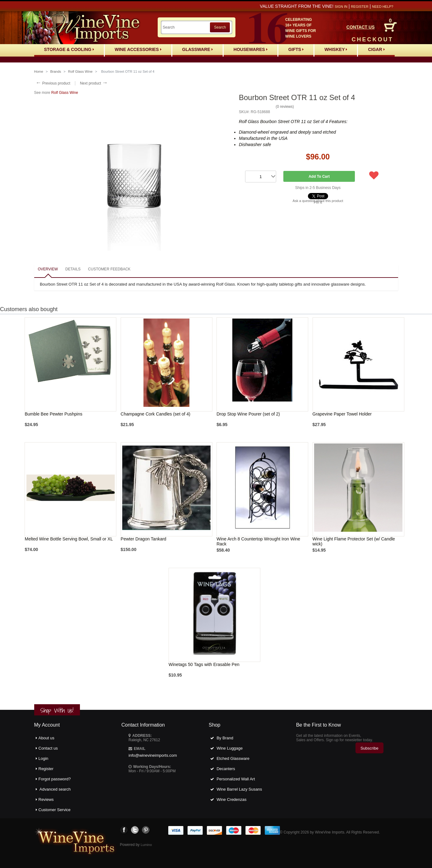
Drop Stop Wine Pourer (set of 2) (248, 414)
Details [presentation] (73, 269)
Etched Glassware (233, 758)
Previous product (53, 83)
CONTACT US (361, 27)
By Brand (225, 738)
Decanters (226, 769)
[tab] (48, 270)
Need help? (383, 7)
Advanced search (55, 789)
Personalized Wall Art (236, 779)
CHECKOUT (373, 39)
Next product (94, 83)
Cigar (376, 49)
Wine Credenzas (231, 799)
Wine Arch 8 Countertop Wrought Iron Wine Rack (258, 541)
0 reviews (285, 107)
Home (39, 71)
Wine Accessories (138, 49)
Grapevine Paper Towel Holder (342, 414)
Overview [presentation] (48, 269)
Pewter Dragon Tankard (144, 539)
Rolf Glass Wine (80, 71)
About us (46, 738)
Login (44, 758)
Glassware (197, 49)
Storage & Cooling (69, 49)
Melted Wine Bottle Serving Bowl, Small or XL (69, 539)
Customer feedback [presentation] (109, 269)
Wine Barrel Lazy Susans (239, 789)
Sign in (341, 7)
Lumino (146, 845)
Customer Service (55, 810)
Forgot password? (55, 779)
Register (360, 7)
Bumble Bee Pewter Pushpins (53, 414)
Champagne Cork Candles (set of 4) (156, 414)
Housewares (251, 49)
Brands (56, 71)
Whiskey (336, 49)
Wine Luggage (230, 748)
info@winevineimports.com (153, 755)
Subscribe (369, 748)
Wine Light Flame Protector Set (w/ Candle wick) (354, 541)
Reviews (46, 799)
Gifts (296, 49)
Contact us (48, 748)
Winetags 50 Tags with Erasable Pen (204, 664)
